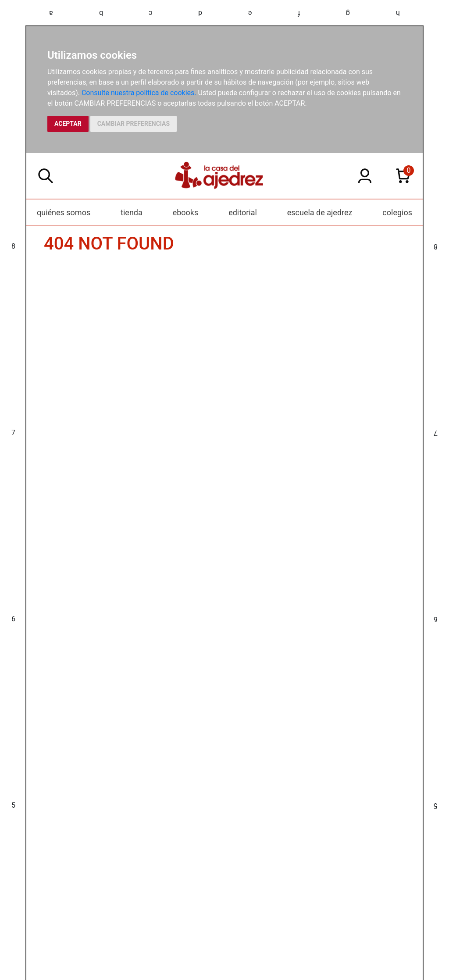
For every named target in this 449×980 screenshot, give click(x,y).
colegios (397, 212)
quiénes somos (64, 212)
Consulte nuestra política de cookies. (139, 93)
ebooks (186, 212)
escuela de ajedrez (320, 212)
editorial (243, 212)
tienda (132, 212)
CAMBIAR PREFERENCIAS (134, 124)
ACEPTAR (68, 124)
